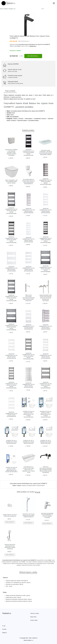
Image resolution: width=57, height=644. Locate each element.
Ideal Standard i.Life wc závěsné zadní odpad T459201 (11, 182)
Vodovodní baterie (40, 486)
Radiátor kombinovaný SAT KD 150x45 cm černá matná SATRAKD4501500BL (11, 385)
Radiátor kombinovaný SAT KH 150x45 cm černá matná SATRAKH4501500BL (11, 240)
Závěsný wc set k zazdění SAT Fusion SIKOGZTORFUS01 (11, 442)
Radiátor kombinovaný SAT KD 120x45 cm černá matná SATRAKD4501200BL (29, 356)
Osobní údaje (34, 620)
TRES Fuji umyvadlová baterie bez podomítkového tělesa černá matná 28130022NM (46, 470)
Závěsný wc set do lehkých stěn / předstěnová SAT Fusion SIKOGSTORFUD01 (28, 414)
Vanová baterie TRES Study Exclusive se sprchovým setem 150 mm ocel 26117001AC (46, 298)
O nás (4, 626)
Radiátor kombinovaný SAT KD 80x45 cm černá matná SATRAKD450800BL (46, 385)
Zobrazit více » (33, 46)
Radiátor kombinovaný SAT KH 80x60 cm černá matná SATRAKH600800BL (11, 327)
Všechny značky (35, 613)
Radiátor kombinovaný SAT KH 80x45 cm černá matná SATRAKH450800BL (46, 269)
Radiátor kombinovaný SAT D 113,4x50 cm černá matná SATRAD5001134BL (28, 152)
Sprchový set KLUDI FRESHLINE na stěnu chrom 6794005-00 (29, 515)
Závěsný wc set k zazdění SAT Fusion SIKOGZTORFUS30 (46, 442)
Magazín (4, 633)
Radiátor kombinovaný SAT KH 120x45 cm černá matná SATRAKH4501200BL (11, 211)
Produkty (6, 9)
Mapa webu (33, 617)
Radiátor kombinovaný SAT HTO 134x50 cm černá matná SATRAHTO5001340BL (46, 182)
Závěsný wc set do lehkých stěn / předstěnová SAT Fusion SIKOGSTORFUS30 (46, 414)
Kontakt (4, 629)
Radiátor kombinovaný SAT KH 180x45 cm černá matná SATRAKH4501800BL (46, 240)
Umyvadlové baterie (31, 486)
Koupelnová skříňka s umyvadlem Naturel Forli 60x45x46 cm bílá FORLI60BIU (11, 152)
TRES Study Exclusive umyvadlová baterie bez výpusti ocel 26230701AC (28, 298)
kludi (19, 46)
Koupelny (11, 9)
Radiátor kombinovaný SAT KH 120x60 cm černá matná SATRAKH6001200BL (11, 298)
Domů (1, 9)
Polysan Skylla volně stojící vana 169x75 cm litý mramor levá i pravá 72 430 (28, 470)
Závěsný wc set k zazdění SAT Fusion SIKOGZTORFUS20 (29, 442)
